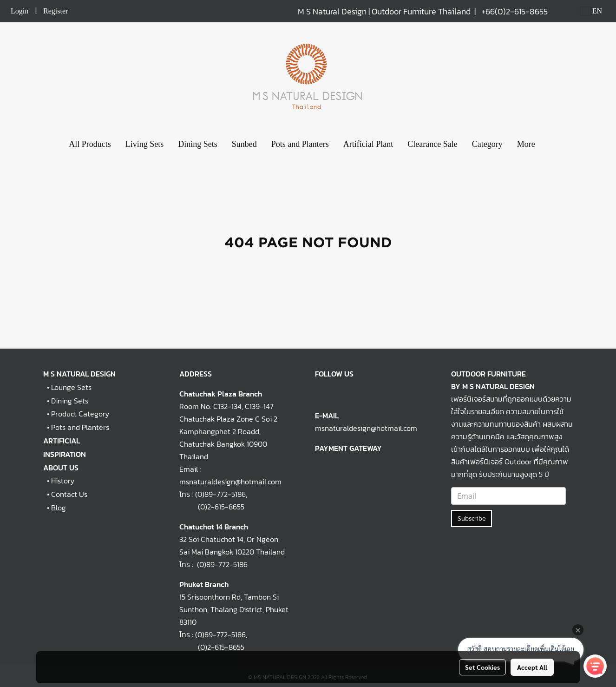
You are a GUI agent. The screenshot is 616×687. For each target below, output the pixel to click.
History (63, 481)
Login (20, 11)
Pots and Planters (300, 144)
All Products (90, 144)
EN (591, 11)
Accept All (532, 667)
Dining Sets (198, 144)
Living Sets (145, 144)
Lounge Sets (71, 387)
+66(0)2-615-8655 (514, 11)
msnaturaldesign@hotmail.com (366, 428)
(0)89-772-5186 (220, 494)
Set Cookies (482, 667)
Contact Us (69, 494)
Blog (59, 508)
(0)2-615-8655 (212, 507)
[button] (550, 145)
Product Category (80, 414)
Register (56, 11)
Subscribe (472, 519)
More (526, 144)
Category (487, 144)
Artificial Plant (368, 144)
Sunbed (244, 144)
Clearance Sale (432, 144)
